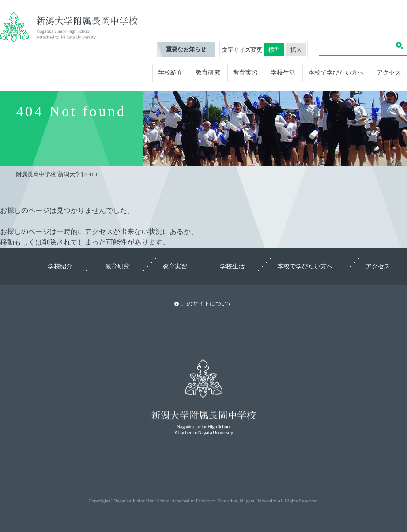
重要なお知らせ (186, 49)
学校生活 (283, 72)
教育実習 (245, 72)
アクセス (389, 72)
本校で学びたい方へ (336, 72)
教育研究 (208, 72)
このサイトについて (207, 304)
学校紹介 (170, 72)
